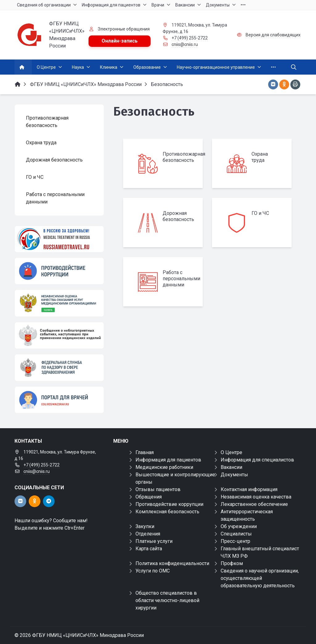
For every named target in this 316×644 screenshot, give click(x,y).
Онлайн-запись (120, 41)
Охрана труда (260, 157)
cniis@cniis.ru (185, 44)
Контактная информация (249, 489)
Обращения (149, 497)
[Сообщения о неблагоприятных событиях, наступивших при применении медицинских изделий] (59, 335)
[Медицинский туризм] (59, 239)
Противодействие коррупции (169, 504)
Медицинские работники (164, 467)
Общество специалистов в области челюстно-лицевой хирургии (167, 600)
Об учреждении (239, 526)
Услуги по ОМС (153, 571)
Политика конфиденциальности (172, 563)
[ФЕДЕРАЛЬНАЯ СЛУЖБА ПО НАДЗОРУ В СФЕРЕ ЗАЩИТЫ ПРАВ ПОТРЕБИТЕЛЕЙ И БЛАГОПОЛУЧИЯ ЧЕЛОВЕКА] (59, 367)
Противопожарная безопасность (184, 157)
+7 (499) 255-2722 (190, 38)
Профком (232, 563)
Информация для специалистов (257, 460)
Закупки (145, 526)
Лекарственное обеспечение (254, 504)
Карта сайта (149, 549)
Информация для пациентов (168, 460)
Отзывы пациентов (158, 489)
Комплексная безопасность (167, 512)
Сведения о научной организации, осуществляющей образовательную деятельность (260, 578)
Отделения (148, 534)
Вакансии (231, 467)
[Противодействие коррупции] (59, 271)
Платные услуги (154, 541)
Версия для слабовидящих (273, 35)
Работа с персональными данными (181, 279)
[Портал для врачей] (59, 400)
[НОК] (59, 303)
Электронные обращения (124, 29)
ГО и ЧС (260, 213)
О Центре (231, 452)
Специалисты (236, 534)
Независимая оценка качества (256, 497)
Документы (234, 475)
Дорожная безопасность (178, 216)
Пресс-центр (235, 541)
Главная (145, 452)
